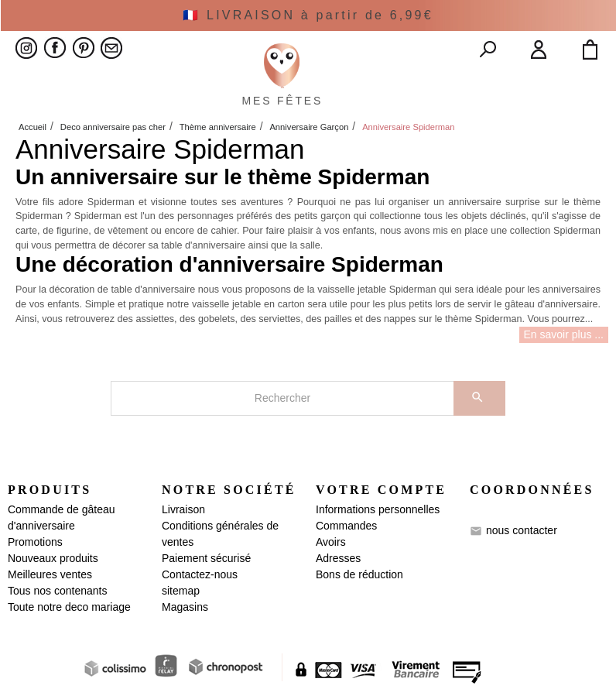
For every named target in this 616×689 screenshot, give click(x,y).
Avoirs (331, 542)
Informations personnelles (378, 509)
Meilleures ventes (50, 574)
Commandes (346, 526)
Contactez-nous (200, 574)
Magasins (185, 607)
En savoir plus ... (564, 334)
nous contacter (522, 530)
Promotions (35, 542)
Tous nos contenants (57, 591)
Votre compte (381, 490)
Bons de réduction (359, 574)
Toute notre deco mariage (69, 607)
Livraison (183, 509)
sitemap (181, 591)
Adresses (338, 558)
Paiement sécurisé (206, 558)
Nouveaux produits (53, 558)
